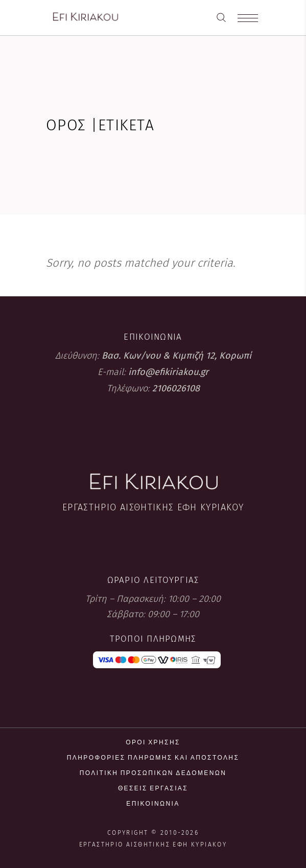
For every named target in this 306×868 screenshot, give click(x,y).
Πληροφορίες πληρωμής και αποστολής (153, 757)
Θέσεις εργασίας (153, 788)
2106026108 (176, 388)
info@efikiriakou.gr (168, 372)
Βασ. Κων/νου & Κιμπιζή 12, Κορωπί (176, 356)
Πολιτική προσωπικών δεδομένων (153, 773)
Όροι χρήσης (153, 742)
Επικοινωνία (153, 803)
